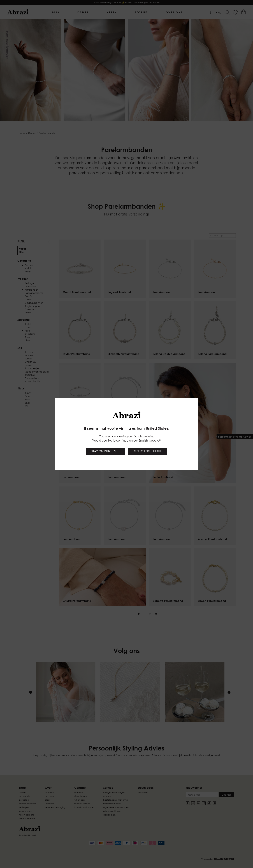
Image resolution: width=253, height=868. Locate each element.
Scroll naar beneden (8, 45)
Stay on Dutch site (105, 451)
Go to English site (148, 451)
